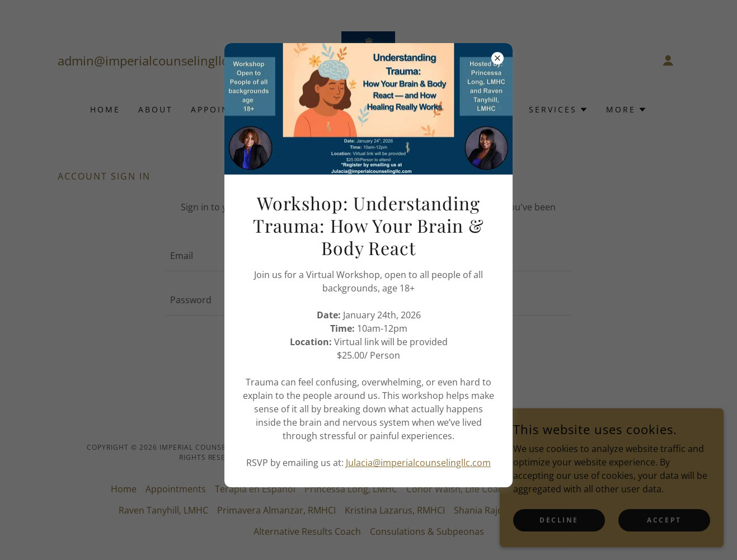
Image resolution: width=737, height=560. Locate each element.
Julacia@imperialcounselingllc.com (418, 463)
